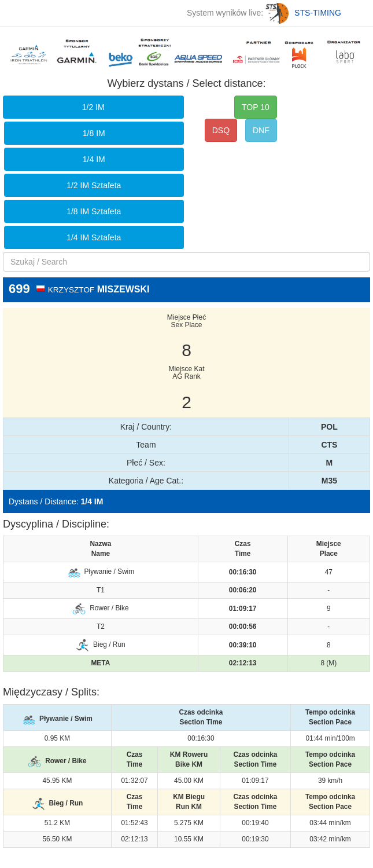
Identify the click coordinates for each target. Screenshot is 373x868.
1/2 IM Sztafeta (94, 185)
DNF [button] (261, 130)
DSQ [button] (221, 130)
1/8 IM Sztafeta (94, 211)
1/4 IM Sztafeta (94, 237)
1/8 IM (94, 133)
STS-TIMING (303, 13)
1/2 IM (93, 107)
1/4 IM (94, 159)
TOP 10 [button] (256, 107)
